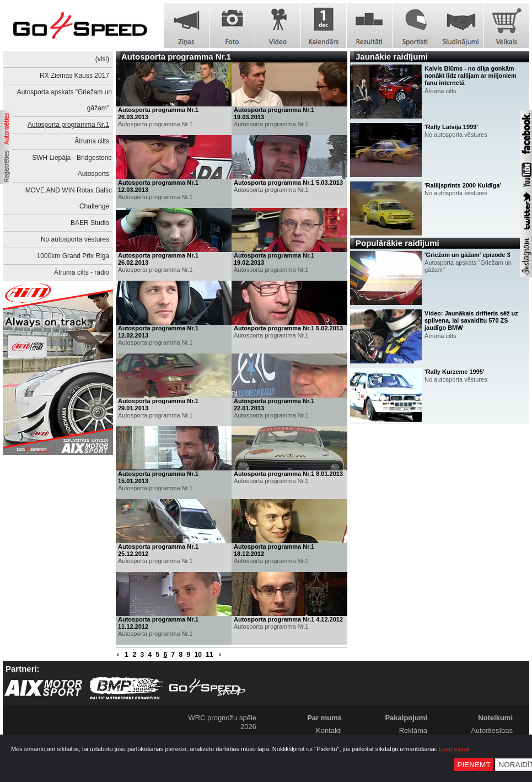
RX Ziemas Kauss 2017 (74, 76)
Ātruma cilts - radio (82, 272)
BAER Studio (90, 223)
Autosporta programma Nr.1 (68, 125)
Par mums (324, 718)
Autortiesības (492, 730)
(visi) (102, 59)
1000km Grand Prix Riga (73, 256)
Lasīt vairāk (454, 749)
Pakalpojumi (406, 718)
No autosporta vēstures (75, 239)
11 (209, 655)
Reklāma (413, 730)
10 (198, 655)
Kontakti (329, 730)
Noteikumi (495, 718)
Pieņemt (474, 765)
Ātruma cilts (92, 141)
